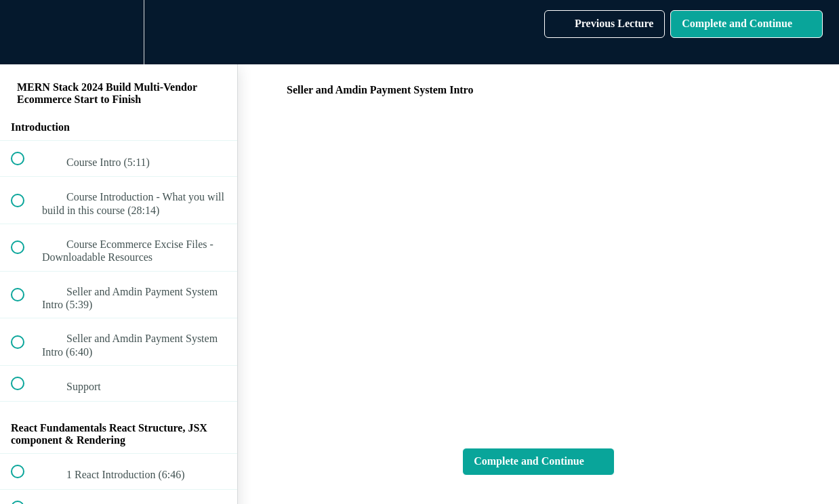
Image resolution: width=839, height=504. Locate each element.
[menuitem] (119, 32)
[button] (25, 32)
